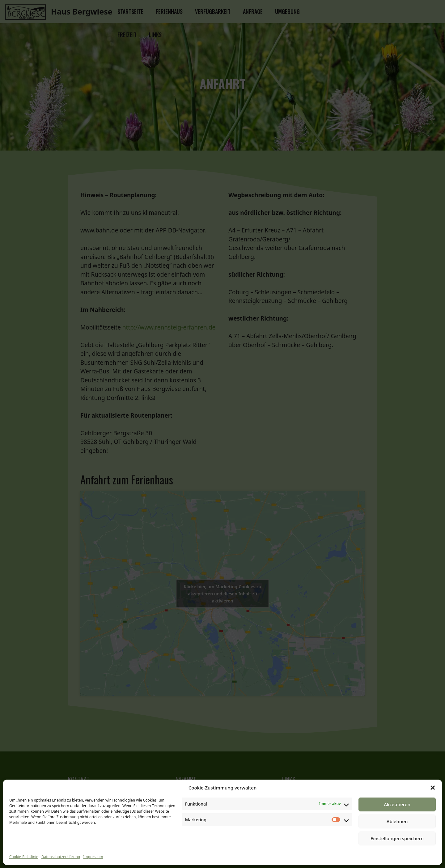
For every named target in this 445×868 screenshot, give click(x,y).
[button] (433, 788)
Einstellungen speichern (397, 838)
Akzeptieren (397, 804)
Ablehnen (397, 821)
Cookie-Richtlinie (24, 857)
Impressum (93, 857)
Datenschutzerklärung (61, 857)
